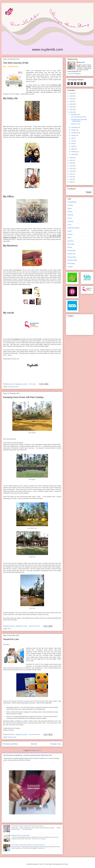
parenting (70, 241)
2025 (71, 96)
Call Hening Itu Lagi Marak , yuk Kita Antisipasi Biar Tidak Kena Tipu (28, 755)
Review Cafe (71, 254)
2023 (71, 101)
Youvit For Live (11, 639)
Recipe (70, 247)
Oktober (74, 130)
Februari (74, 152)
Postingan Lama (56, 744)
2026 (71, 93)
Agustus (74, 135)
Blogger (66, 864)
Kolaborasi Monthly (13, 387)
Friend (69, 218)
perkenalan (71, 244)
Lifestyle (70, 234)
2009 (71, 182)
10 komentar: (33, 384)
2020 (71, 110)
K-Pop (69, 225)
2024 (71, 99)
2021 (71, 107)
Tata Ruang (71, 263)
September (75, 133)
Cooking (70, 205)
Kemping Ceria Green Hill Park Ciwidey (23, 397)
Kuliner (70, 231)
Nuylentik (82, 62)
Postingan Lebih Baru (11, 744)
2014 (71, 168)
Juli (72, 138)
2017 (71, 160)
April (73, 146)
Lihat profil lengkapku (74, 74)
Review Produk (12, 737)
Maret (73, 149)
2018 (71, 158)
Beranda (34, 744)
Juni (73, 141)
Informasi (70, 221)
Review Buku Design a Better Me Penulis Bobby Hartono (27, 826)
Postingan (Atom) (36, 750)
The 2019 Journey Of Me (16, 63)
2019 (71, 112)
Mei (73, 143)
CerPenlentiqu (72, 202)
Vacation (70, 267)
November (75, 127)
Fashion (70, 212)
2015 (71, 166)
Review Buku (72, 251)
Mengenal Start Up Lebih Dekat (20, 835)
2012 (71, 174)
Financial (70, 215)
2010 (71, 179)
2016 (71, 163)
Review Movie (72, 257)
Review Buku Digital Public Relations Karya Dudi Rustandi (28, 845)
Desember (75, 115)
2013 (71, 171)
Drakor (70, 208)
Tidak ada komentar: (35, 626)
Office (9, 629)
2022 (71, 104)
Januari (74, 154)
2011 (71, 177)
